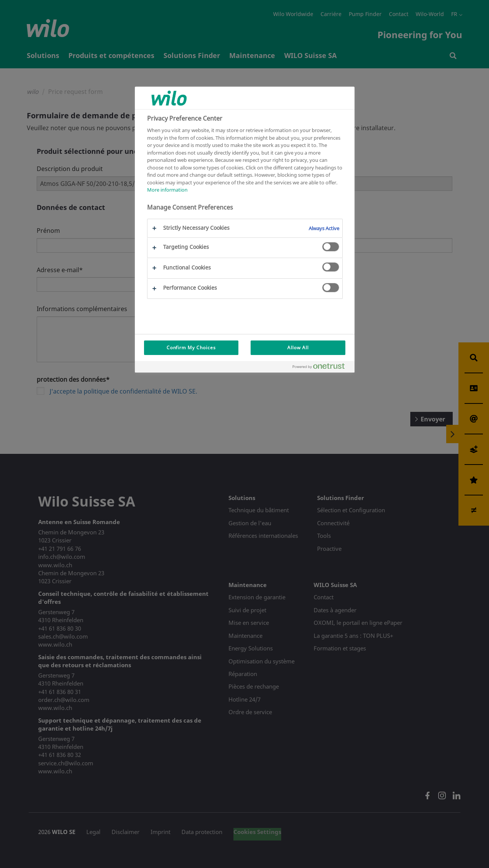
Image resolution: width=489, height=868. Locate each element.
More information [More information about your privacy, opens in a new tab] (167, 190)
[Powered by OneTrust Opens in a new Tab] (322, 368)
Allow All (298, 348)
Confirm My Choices (191, 348)
